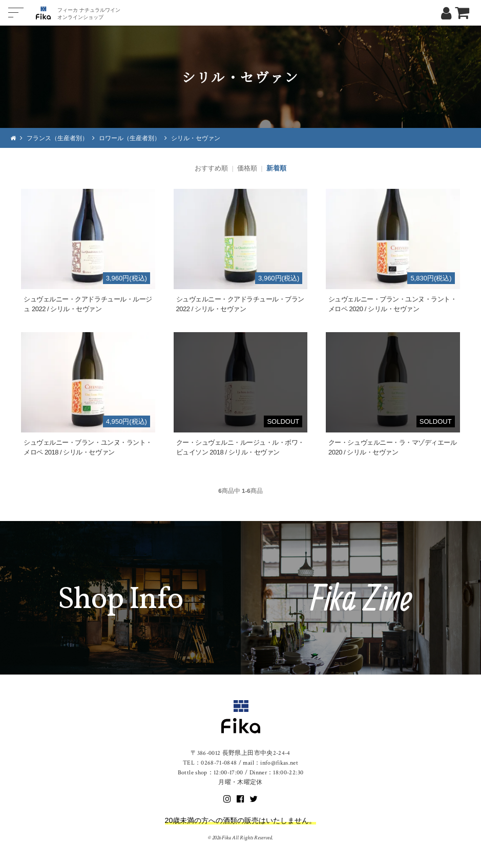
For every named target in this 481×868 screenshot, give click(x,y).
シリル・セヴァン (196, 138)
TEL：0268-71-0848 (210, 763)
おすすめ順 (211, 168)
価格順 (247, 168)
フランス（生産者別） (57, 138)
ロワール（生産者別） (130, 138)
